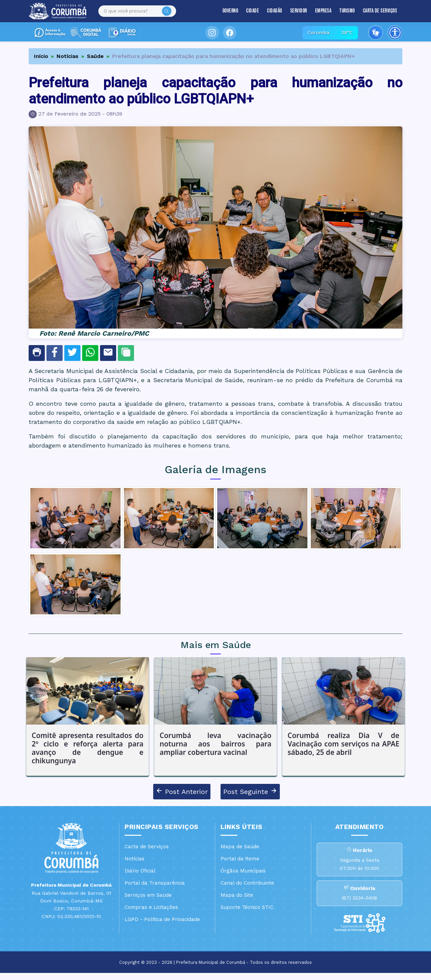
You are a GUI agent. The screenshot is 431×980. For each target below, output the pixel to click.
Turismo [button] (347, 11)
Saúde (95, 56)
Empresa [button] (323, 11)
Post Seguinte (250, 791)
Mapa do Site (237, 895)
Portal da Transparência (155, 883)
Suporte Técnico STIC (247, 907)
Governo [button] (230, 11)
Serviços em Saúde (148, 895)
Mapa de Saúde (240, 847)
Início (41, 56)
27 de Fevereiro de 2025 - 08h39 (80, 114)
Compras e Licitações (151, 907)
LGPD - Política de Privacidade (162, 919)
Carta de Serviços (380, 11)
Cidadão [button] (275, 11)
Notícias (68, 56)
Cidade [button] (253, 11)
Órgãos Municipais (243, 871)
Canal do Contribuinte (247, 883)
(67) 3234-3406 (359, 904)
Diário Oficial (140, 871)
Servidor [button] (299, 11)
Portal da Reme (240, 859)
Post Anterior (182, 791)
